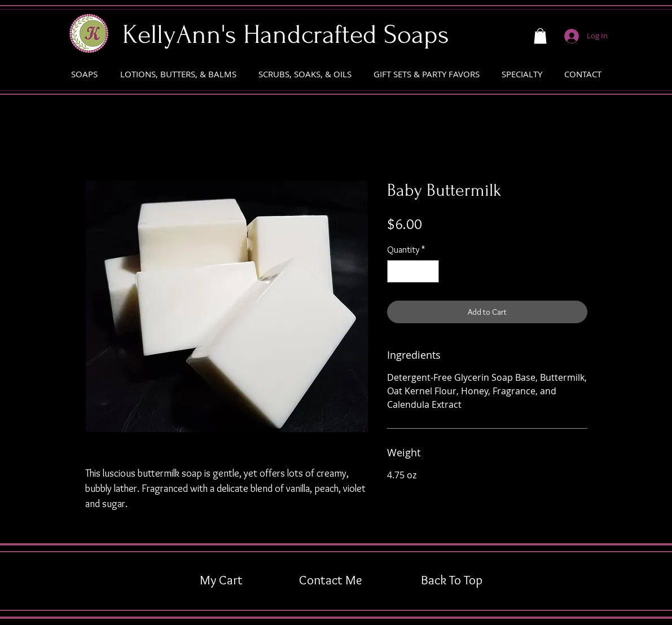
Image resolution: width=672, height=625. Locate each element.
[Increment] (429, 271)
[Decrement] (397, 271)
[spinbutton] (413, 271)
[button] (540, 36)
